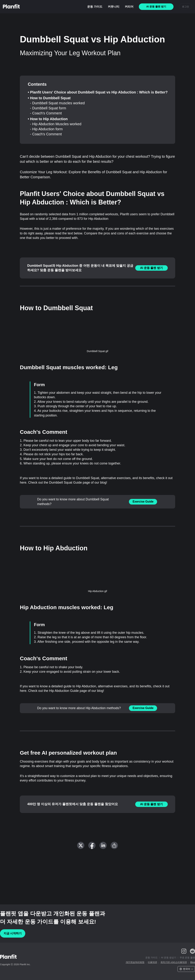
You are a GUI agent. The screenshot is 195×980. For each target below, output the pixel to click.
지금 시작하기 (13, 933)
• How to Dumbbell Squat (49, 98)
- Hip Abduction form (46, 129)
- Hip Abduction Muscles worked (56, 124)
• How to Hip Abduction (48, 119)
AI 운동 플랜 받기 (151, 268)
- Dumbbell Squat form (48, 108)
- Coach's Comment (46, 113)
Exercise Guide (143, 502)
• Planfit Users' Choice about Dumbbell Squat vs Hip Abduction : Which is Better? (98, 92)
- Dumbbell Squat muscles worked (57, 103)
